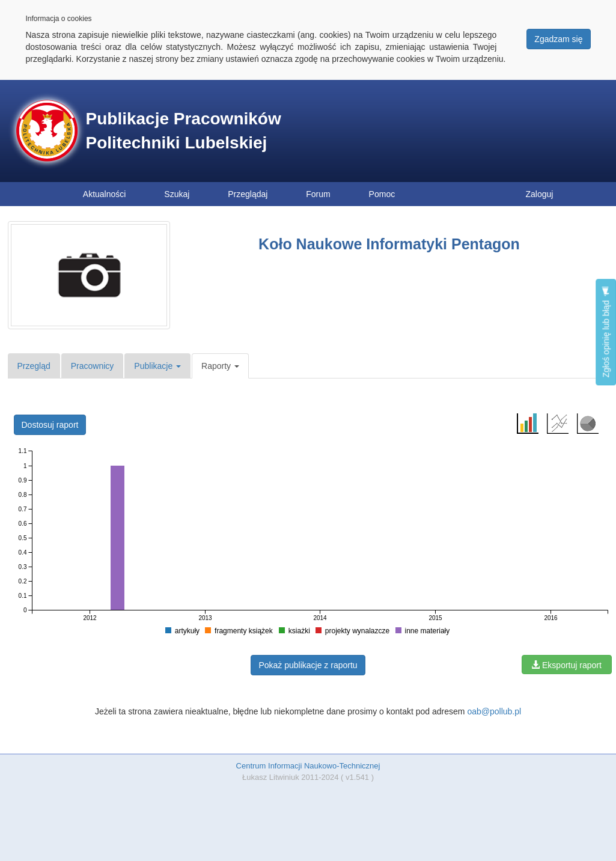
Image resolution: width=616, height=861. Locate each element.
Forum (318, 194)
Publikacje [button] (157, 366)
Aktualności (105, 194)
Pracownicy (93, 366)
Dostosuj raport (50, 425)
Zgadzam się (558, 39)
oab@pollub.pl (494, 711)
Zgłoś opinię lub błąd (606, 332)
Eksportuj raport (566, 665)
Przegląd (34, 366)
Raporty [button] (220, 366)
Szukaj (177, 194)
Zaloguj (540, 194)
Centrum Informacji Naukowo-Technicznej (308, 766)
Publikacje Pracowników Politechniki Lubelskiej (184, 131)
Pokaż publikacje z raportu (308, 665)
